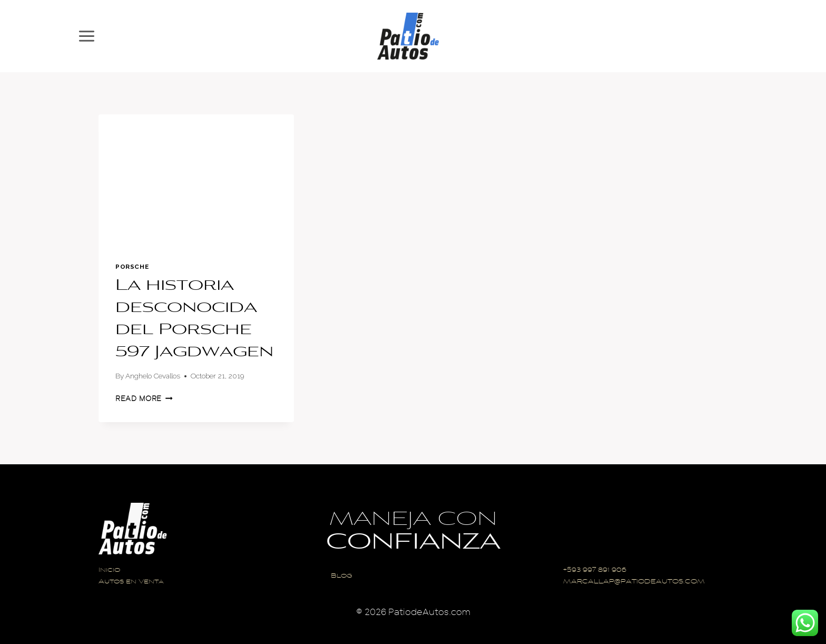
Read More (144, 399)
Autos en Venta (131, 582)
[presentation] (196, 180)
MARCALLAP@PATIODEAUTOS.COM (634, 582)
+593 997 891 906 (595, 570)
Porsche (132, 267)
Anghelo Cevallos (153, 376)
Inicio (109, 570)
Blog (342, 576)
